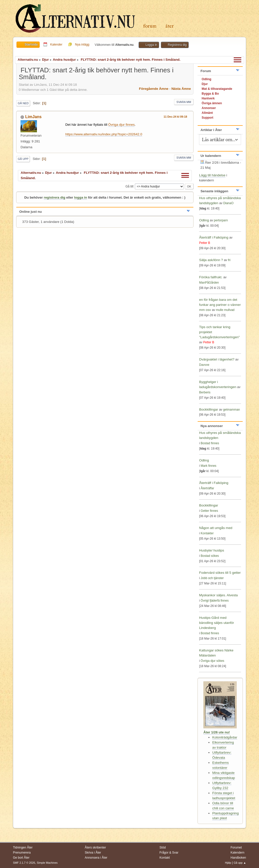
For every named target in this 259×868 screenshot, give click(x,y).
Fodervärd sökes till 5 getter (220, 573)
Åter (170, 26)
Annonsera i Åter (96, 858)
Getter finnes (209, 511)
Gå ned (23, 103)
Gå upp (23, 159)
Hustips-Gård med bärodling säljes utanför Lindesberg (217, 623)
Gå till (129, 186)
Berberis (205, 392)
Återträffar (207, 488)
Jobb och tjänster (212, 578)
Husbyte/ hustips (212, 550)
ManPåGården (209, 283)
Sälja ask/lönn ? (211, 260)
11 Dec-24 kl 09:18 (175, 117)
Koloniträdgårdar (225, 737)
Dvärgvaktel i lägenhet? (217, 359)
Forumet (236, 848)
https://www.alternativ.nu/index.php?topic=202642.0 (104, 134)
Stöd (163, 848)
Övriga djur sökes (212, 661)
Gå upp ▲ (240, 863)
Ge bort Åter (21, 858)
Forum (150, 26)
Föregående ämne (154, 89)
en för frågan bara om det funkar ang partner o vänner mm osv (220, 305)
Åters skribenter (95, 848)
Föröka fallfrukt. (211, 277)
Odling (204, 220)
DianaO (229, 203)
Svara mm (184, 102)
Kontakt (165, 858)
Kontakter (207, 533)
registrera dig (55, 197)
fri (229, 260)
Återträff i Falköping (214, 237)
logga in (81, 197)
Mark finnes (208, 466)
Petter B (204, 243)
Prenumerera (22, 853)
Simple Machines (47, 863)
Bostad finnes (210, 443)
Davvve (204, 365)
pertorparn (221, 220)
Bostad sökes (210, 556)
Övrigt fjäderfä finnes (215, 601)
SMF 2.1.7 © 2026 (24, 863)
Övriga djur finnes (121, 125)
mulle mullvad (225, 310)
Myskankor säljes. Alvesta (218, 595)
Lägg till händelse (212, 175)
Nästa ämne (181, 89)
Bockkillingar (209, 409)
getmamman (232, 410)
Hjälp (228, 863)
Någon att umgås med (216, 528)
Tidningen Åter (23, 848)
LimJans (34, 117)
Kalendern (237, 853)
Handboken (238, 858)
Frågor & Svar (169, 853)
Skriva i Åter (93, 853)
